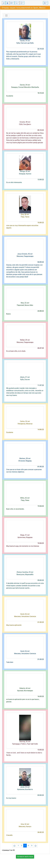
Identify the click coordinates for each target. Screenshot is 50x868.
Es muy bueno (11, 798)
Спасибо (9, 835)
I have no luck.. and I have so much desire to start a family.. (24, 754)
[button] (12, 3)
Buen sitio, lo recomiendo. (15, 509)
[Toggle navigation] (6, 15)
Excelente (10, 96)
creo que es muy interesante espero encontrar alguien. (22, 227)
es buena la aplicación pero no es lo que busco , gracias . (23, 700)
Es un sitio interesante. (14, 182)
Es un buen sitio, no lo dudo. (16, 351)
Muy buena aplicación (14, 625)
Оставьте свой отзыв (25, 857)
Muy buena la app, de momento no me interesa (23, 546)
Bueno (8, 314)
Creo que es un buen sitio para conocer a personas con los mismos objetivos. (24, 471)
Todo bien (10, 662)
